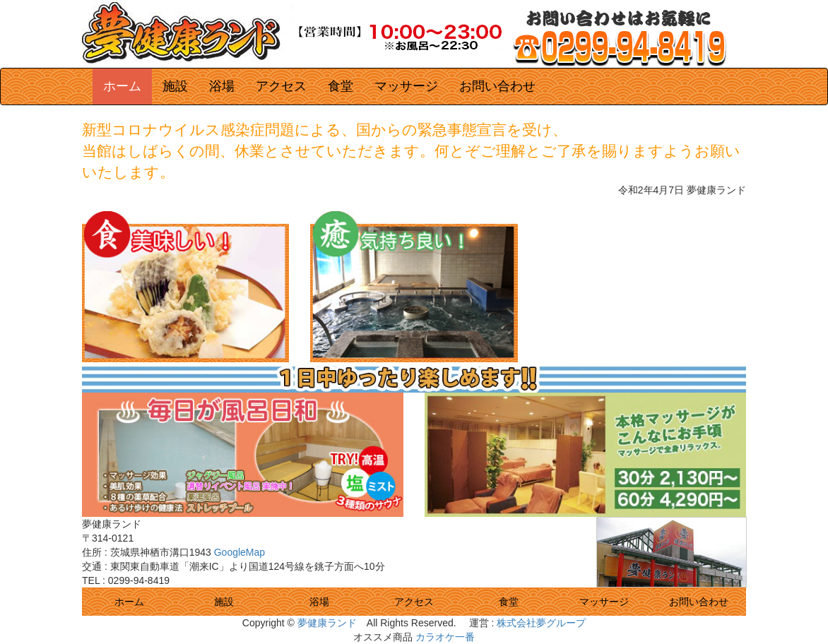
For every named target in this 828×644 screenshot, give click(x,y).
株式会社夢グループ (541, 623)
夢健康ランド (327, 623)
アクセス (414, 602)
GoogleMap (239, 552)
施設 (224, 602)
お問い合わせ (699, 602)
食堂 (509, 602)
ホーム (129, 602)
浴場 (319, 602)
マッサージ (604, 602)
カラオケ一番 (445, 637)
